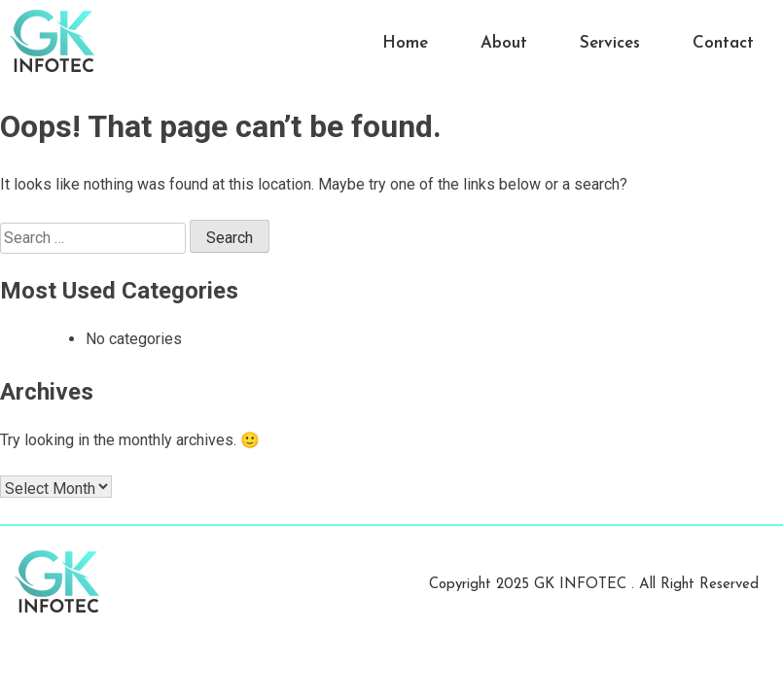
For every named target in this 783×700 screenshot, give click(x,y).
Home (405, 43)
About (504, 43)
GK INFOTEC (583, 585)
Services (610, 43)
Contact (723, 43)
